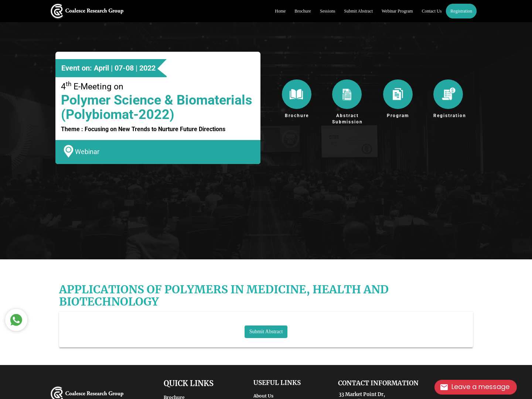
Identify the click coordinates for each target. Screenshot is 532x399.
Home (280, 11)
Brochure (303, 11)
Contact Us (432, 11)
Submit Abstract (358, 11)
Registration (461, 11)
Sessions (328, 11)
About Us (263, 396)
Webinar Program (397, 11)
